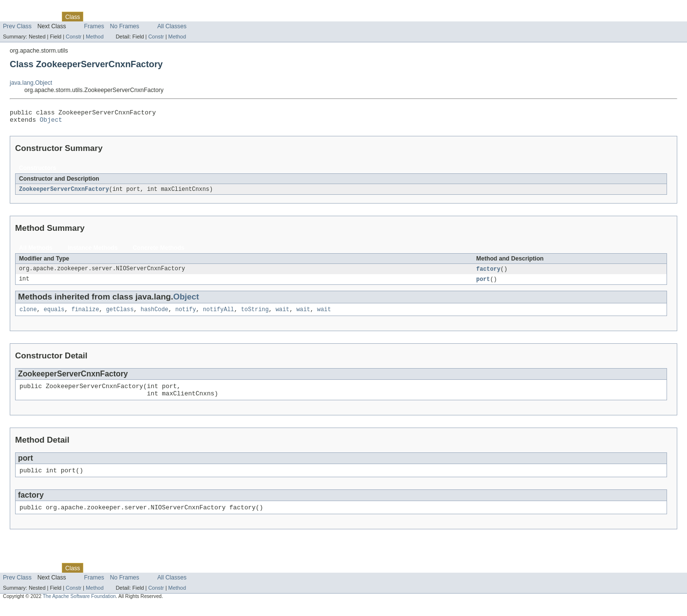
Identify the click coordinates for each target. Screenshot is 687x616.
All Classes (172, 26)
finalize (85, 315)
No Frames (125, 26)
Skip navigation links (27, 8)
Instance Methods (93, 251)
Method (94, 37)
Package (45, 17)
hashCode (155, 315)
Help (186, 17)
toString (255, 315)
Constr (74, 37)
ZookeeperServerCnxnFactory (64, 192)
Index (167, 17)
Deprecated (139, 17)
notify (186, 315)
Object (51, 122)
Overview (15, 17)
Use (94, 17)
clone (28, 315)
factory (488, 273)
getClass (120, 315)
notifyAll (219, 315)
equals (54, 315)
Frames (94, 26)
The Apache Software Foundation (79, 607)
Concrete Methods (159, 251)
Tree (111, 17)
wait (282, 315)
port (483, 283)
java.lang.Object (31, 83)
